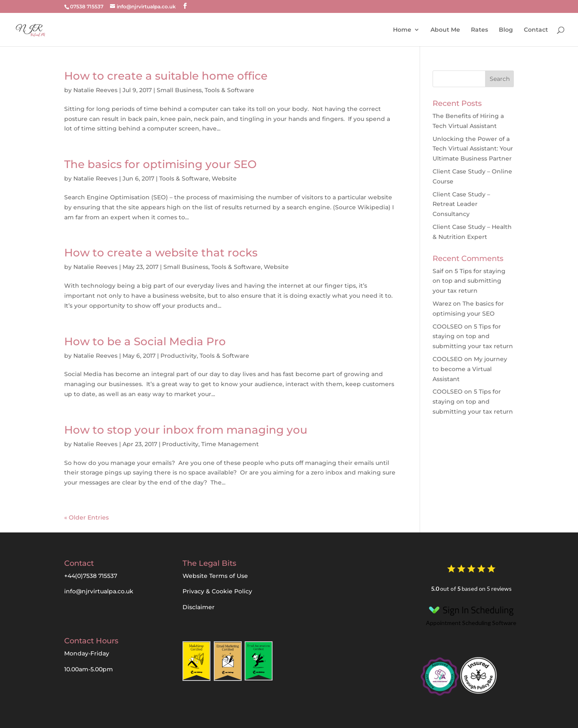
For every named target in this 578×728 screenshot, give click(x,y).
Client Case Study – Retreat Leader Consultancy (461, 204)
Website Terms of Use (215, 576)
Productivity (179, 356)
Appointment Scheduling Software (471, 614)
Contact (536, 30)
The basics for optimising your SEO (160, 164)
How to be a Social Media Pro (145, 341)
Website (224, 178)
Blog (506, 30)
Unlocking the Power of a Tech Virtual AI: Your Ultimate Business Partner (473, 149)
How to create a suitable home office (166, 76)
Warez (442, 304)
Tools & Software (229, 90)
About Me (445, 30)
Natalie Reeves (95, 90)
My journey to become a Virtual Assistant (470, 369)
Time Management (230, 444)
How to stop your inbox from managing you (186, 430)
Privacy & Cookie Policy (217, 591)
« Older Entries (86, 517)
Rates (479, 30)
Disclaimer (199, 607)
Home (402, 30)
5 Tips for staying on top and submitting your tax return (469, 281)
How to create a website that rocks (161, 253)
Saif (438, 271)
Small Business (179, 90)
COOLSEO (448, 326)
